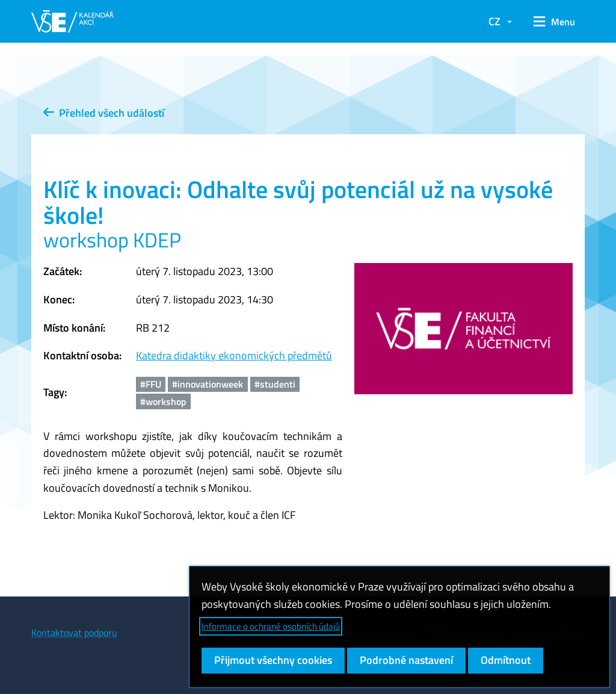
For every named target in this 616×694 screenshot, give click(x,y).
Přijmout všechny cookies (273, 660)
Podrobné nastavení (406, 660)
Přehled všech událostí (104, 113)
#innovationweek (208, 384)
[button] (554, 22)
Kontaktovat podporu (74, 633)
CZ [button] (494, 21)
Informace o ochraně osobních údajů (271, 626)
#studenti (275, 384)
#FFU (151, 384)
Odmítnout (506, 660)
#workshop (163, 401)
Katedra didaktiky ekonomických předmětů (234, 355)
